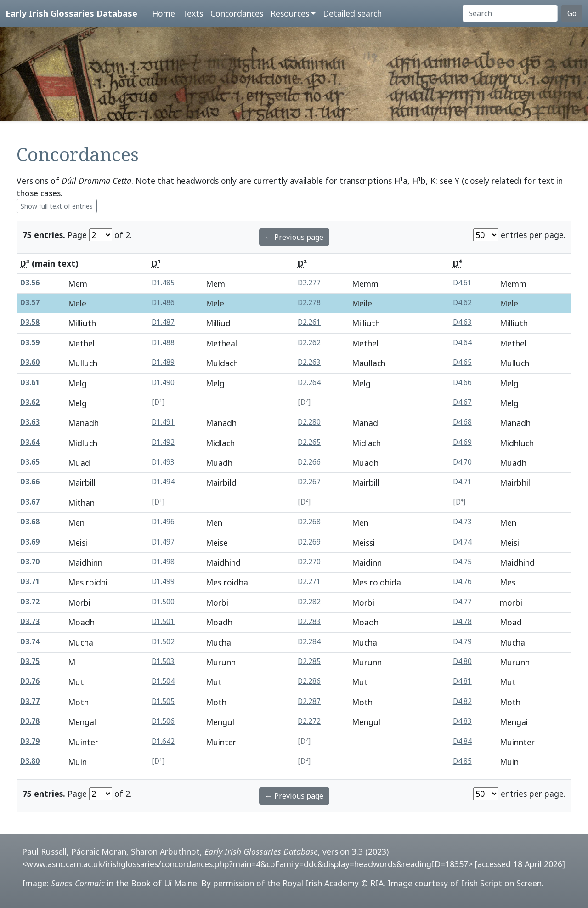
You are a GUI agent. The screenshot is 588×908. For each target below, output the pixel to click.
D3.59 (30, 343)
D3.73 (30, 621)
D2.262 (309, 343)
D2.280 (309, 422)
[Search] (510, 13)
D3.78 (30, 721)
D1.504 (163, 681)
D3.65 (30, 462)
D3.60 (30, 362)
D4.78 (462, 621)
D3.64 (30, 442)
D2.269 (309, 542)
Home (164, 13)
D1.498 (163, 562)
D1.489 (163, 362)
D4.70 (462, 462)
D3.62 (30, 402)
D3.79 (30, 741)
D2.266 (309, 462)
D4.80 (462, 661)
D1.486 (163, 303)
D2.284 (309, 642)
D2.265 (309, 442)
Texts (193, 13)
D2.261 (309, 322)
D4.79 (462, 642)
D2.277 (309, 283)
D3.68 (30, 522)
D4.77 (462, 602)
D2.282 (309, 602)
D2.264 (309, 383)
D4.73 (462, 522)
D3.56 (30, 283)
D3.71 (30, 582)
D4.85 (462, 761)
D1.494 (163, 482)
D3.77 (30, 701)
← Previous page (294, 237)
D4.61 (462, 283)
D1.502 (163, 642)
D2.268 (309, 522)
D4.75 (462, 562)
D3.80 (30, 761)
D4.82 (462, 701)
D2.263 (309, 362)
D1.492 (163, 442)
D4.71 (462, 482)
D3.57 (30, 303)
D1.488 (163, 343)
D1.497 (163, 542)
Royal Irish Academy (321, 883)
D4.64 (462, 343)
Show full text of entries (57, 206)
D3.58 (30, 322)
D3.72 (30, 602)
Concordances (237, 13)
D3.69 (30, 542)
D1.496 (163, 522)
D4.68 (462, 422)
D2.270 (309, 562)
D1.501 (163, 621)
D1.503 (163, 661)
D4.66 (462, 383)
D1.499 (163, 582)
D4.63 (462, 322)
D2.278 (309, 303)
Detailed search (352, 13)
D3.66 (30, 482)
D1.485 (163, 283)
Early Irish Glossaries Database (71, 13)
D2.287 (309, 701)
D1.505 (163, 701)
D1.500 (163, 602)
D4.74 (462, 542)
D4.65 (462, 362)
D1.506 (163, 721)
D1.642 (163, 741)
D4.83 (462, 721)
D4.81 (462, 681)
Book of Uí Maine (164, 883)
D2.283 (309, 621)
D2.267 (309, 482)
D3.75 (30, 661)
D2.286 (309, 681)
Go (572, 13)
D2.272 (309, 721)
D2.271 (309, 582)
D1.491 (163, 422)
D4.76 (462, 582)
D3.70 (30, 562)
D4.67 (462, 402)
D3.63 (30, 422)
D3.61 (30, 383)
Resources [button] (290, 13)
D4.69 (462, 442)
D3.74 (30, 642)
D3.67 (30, 502)
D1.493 (163, 462)
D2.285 (309, 661)
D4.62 (462, 303)
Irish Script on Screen (501, 883)
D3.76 (30, 681)
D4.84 (462, 741)
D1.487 (163, 322)
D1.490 (163, 383)
